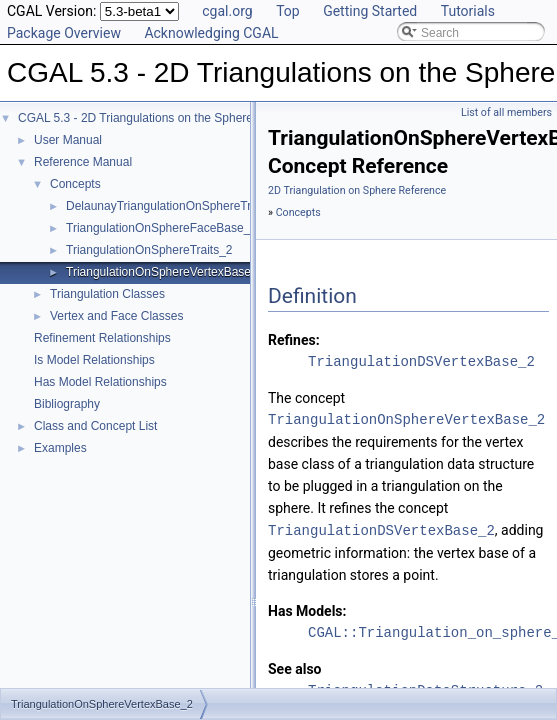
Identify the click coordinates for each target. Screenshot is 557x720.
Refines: (294, 340)
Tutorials (468, 11)
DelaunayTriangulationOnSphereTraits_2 (174, 206)
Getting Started (370, 11)
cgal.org (227, 11)
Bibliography (67, 404)
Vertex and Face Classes (116, 316)
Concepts (75, 184)
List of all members (506, 112)
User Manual (68, 140)
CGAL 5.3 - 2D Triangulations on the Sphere (135, 118)
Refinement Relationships (102, 338)
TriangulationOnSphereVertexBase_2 (165, 272)
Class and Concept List (95, 426)
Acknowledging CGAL (211, 33)
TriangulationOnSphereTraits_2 (149, 250)
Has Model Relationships (100, 382)
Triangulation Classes (107, 294)
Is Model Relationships (94, 360)
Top (288, 11)
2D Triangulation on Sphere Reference (357, 190)
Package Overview (64, 33)
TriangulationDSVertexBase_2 (421, 361)
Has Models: (307, 610)
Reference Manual (83, 162)
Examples (60, 448)
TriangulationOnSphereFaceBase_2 (161, 228)
